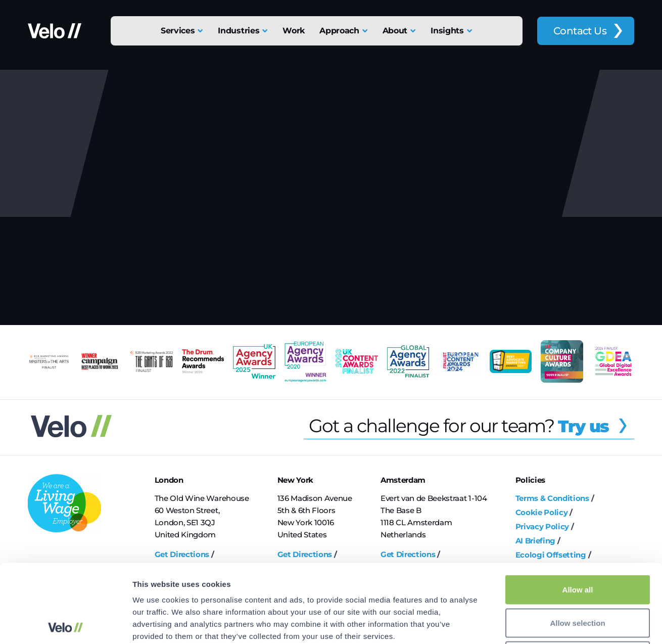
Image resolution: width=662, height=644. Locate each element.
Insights (447, 31)
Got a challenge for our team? (471, 426)
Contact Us (580, 31)
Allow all (578, 511)
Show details (530, 624)
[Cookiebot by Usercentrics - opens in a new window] (65, 624)
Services (178, 31)
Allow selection (577, 545)
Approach (339, 31)
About (395, 31)
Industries (239, 31)
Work (294, 31)
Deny (578, 578)
